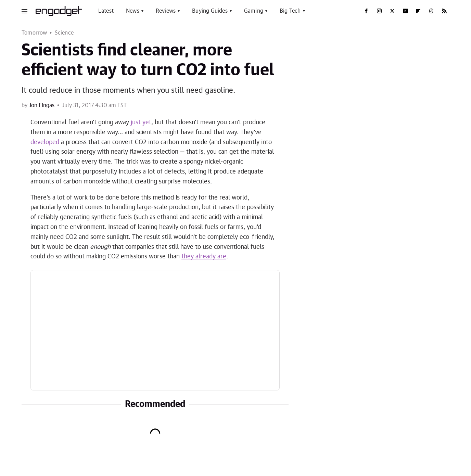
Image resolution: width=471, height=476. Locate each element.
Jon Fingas (42, 105)
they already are (204, 257)
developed (45, 142)
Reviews (166, 11)
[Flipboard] (418, 11)
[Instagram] (379, 11)
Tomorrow (34, 33)
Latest (106, 11)
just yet (141, 123)
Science (64, 33)
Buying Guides (210, 11)
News (133, 11)
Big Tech (290, 11)
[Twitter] (392, 11)
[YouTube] (405, 11)
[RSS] (444, 11)
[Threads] (431, 11)
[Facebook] (366, 11)
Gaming (254, 11)
